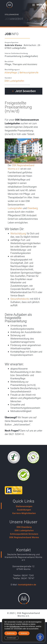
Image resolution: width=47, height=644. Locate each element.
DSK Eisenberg (24, 527)
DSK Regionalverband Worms (24, 537)
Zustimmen (11, 633)
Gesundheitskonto (20, 299)
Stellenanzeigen (24, 506)
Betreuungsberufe (29, 73)
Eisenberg (33, 208)
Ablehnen (24, 633)
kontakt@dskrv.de (27, 585)
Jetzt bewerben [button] (26, 91)
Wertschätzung (18, 233)
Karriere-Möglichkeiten (24, 513)
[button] (37, 7)
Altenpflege (11, 73)
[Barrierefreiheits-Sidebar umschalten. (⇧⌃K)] (40, 637)
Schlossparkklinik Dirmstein (24, 534)
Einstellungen (15, 626)
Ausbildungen (24, 510)
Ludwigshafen (15, 208)
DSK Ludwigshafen (15, 81)
